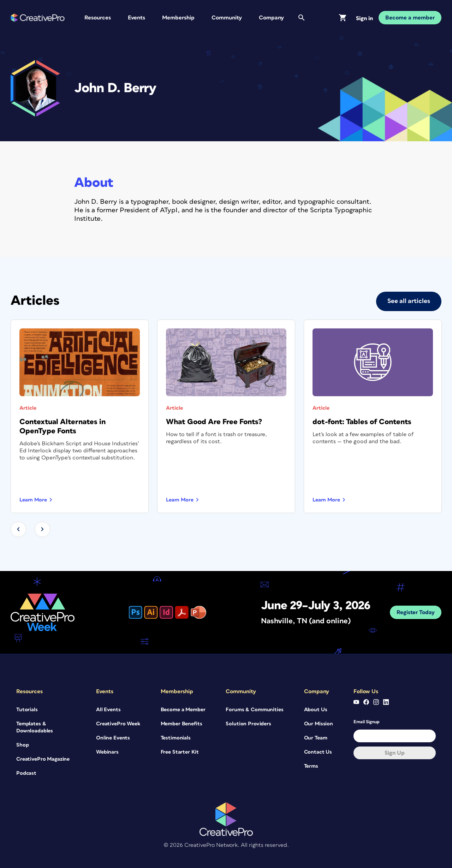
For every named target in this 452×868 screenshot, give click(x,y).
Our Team (316, 738)
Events (136, 18)
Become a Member (183, 709)
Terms (311, 766)
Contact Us (318, 752)
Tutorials (27, 709)
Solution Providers (248, 723)
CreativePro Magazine (43, 759)
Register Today (416, 612)
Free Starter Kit (180, 752)
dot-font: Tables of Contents (362, 421)
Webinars (107, 752)
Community (227, 18)
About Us (316, 709)
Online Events (113, 738)
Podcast (26, 773)
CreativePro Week (118, 723)
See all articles (409, 301)
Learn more (33, 500)
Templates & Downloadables (35, 727)
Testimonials (176, 738)
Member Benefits (182, 723)
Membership (178, 18)
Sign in (364, 18)
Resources (98, 18)
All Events (108, 709)
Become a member (410, 18)
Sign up (395, 753)
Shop (22, 745)
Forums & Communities (254, 709)
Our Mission (319, 723)
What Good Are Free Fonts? (214, 421)
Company (271, 18)
